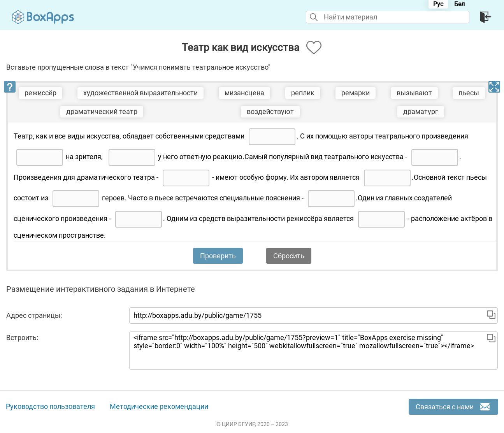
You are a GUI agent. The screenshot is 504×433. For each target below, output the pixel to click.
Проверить (218, 256)
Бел (459, 4)
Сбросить (289, 256)
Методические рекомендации (159, 407)
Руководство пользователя (50, 407)
